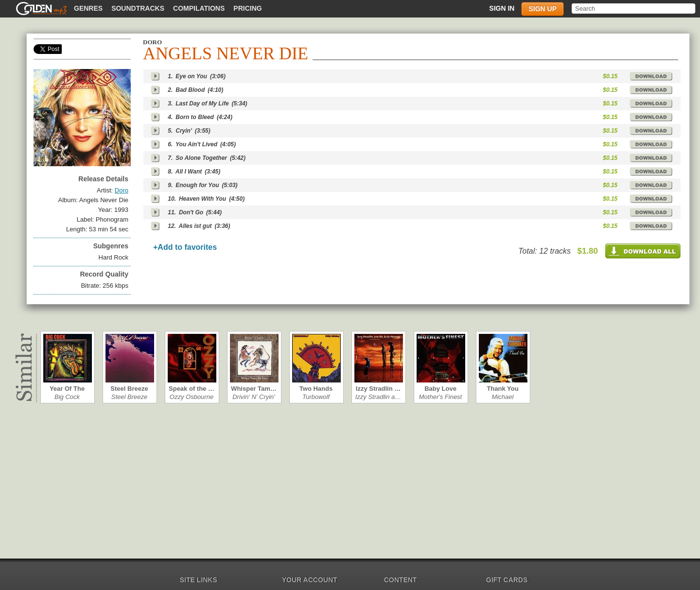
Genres (88, 8)
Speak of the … (192, 389)
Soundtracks (138, 8)
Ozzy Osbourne (192, 397)
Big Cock (67, 397)
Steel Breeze (129, 389)
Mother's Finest (440, 397)
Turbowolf (316, 397)
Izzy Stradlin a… (378, 397)
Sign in (502, 8)
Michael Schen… (503, 397)
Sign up (542, 9)
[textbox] (634, 9)
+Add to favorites (185, 247)
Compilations (199, 8)
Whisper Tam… (254, 389)
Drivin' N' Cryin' (254, 397)
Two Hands (316, 389)
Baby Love (440, 389)
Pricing (247, 8)
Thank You (502, 389)
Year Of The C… (67, 389)
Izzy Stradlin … (378, 389)
